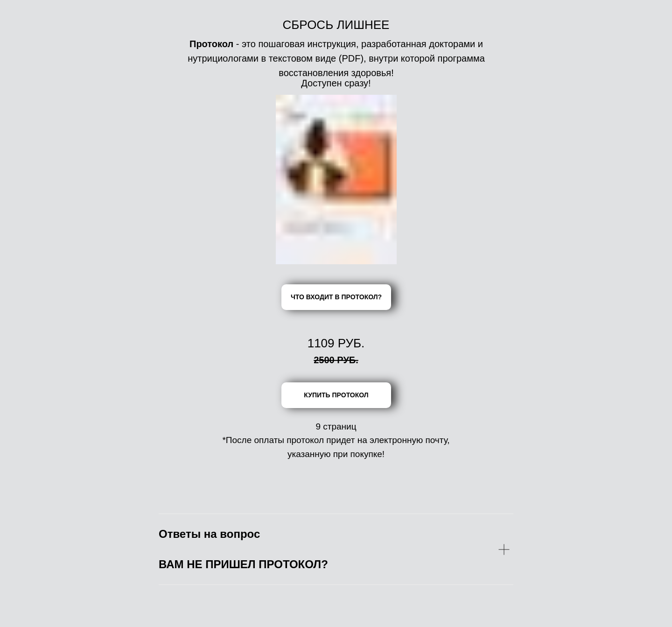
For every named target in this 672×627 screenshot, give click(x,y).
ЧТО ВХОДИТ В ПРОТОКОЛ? (336, 297)
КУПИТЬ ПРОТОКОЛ (336, 395)
